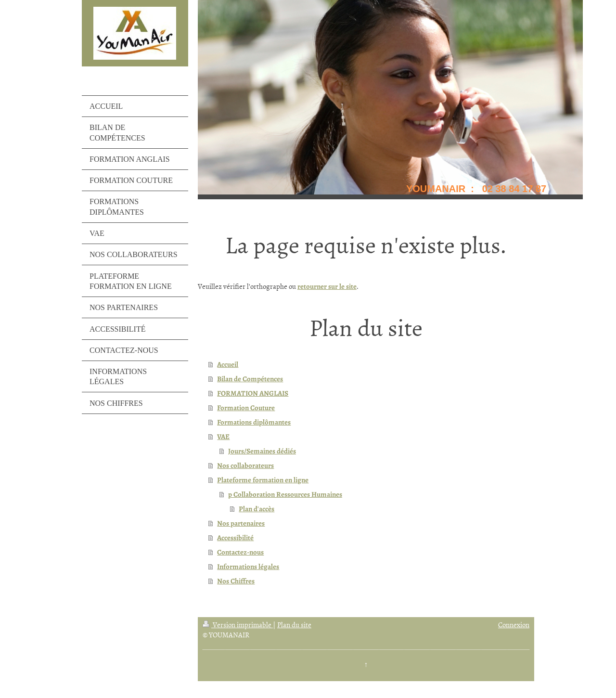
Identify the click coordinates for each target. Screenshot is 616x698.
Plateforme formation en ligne (263, 480)
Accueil (228, 364)
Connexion (514, 625)
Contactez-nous (240, 552)
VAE (223, 437)
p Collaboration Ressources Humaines (285, 494)
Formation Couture (246, 408)
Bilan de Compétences (250, 379)
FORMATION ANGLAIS (253, 393)
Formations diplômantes (254, 422)
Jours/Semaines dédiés (262, 451)
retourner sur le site (327, 286)
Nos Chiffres (236, 581)
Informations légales (248, 567)
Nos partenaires (241, 523)
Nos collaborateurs (245, 465)
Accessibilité (235, 538)
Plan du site (294, 625)
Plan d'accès (257, 509)
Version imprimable (238, 625)
